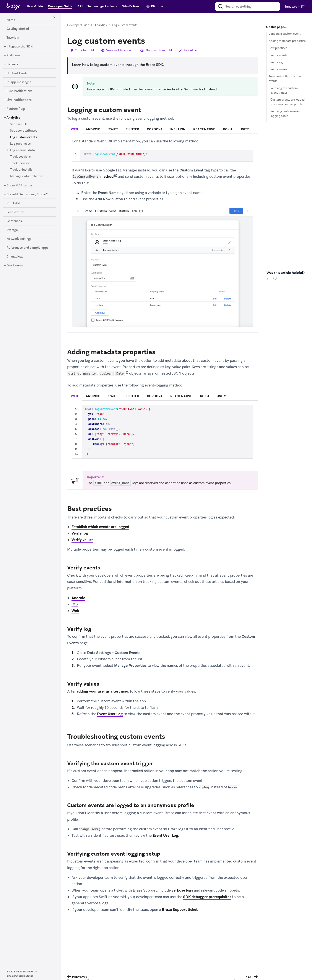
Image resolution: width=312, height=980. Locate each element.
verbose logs (182, 890)
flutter (132, 129)
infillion (178, 129)
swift (113, 129)
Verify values (82, 540)
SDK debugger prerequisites (207, 897)
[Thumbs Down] (276, 280)
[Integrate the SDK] (19, 47)
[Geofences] (14, 221)
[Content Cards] (17, 73)
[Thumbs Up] (269, 280)
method (93, 177)
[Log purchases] (20, 144)
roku (227, 129)
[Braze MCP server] (19, 186)
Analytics (101, 25)
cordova (155, 129)
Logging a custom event (285, 34)
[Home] (11, 20)
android (93, 129)
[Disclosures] (15, 266)
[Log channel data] (22, 150)
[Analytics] (13, 118)
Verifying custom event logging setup (286, 114)
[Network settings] (19, 239)
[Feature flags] (16, 109)
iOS (75, 604)
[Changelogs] (15, 257)
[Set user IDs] (19, 124)
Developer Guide (78, 25)
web (74, 129)
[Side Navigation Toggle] (55, 17)
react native (204, 129)
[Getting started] (18, 29)
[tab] (75, 129)
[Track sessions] (20, 157)
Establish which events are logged (100, 527)
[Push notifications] (19, 91)
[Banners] (12, 64)
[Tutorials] (13, 38)
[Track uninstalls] (21, 170)
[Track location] (20, 163)
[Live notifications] (19, 100)
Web (75, 611)
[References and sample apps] (28, 248)
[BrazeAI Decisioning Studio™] (28, 194)
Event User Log (110, 714)
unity (244, 129)
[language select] (157, 6)
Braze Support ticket (180, 910)
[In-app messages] (19, 82)
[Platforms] (14, 55)
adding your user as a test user (102, 691)
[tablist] (162, 129)
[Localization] (15, 212)
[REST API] (13, 203)
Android (78, 598)
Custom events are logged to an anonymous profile (288, 102)
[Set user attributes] (24, 131)
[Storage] (12, 230)
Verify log (80, 533)
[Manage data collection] (27, 176)
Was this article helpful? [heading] (286, 273)
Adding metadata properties (287, 41)
